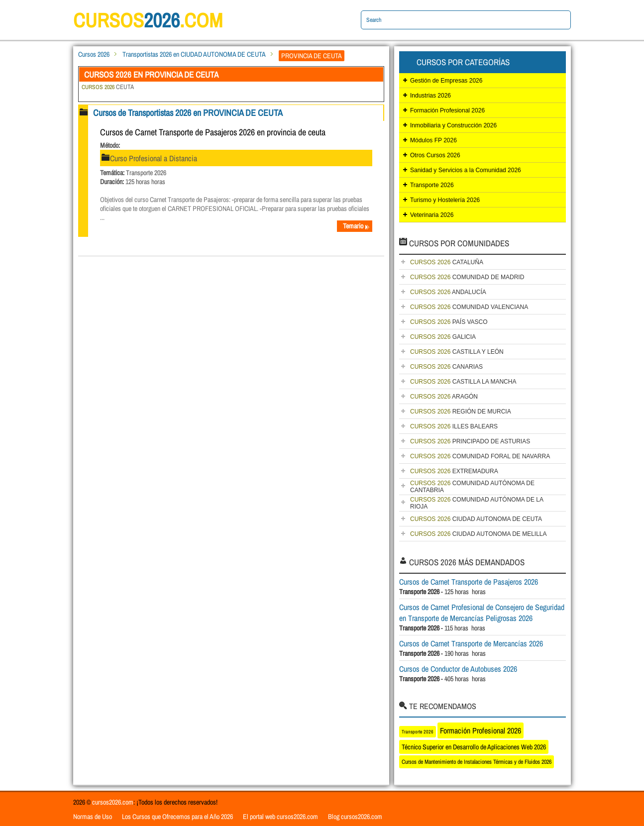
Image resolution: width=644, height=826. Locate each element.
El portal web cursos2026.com (280, 817)
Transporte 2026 (432, 185)
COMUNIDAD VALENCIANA (469, 307)
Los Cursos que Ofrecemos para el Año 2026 (177, 817)
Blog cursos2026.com (355, 817)
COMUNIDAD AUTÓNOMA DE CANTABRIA (472, 487)
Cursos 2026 (94, 54)
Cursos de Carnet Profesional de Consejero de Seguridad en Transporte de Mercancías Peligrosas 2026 (482, 613)
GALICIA (443, 337)
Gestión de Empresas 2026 (446, 81)
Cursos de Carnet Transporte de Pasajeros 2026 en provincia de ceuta (213, 132)
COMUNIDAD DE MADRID (467, 277)
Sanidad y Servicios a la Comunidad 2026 (466, 170)
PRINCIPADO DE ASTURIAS (470, 441)
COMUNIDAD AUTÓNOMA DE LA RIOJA (477, 503)
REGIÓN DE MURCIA (461, 412)
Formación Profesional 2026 (447, 110)
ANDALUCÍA (448, 292)
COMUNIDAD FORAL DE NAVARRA (480, 456)
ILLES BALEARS (454, 426)
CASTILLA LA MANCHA (463, 382)
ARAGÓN (444, 397)
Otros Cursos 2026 (435, 155)
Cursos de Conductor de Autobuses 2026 (458, 669)
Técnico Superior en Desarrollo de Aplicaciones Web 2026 (474, 747)
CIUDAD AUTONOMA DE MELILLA (479, 534)
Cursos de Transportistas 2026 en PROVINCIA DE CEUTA (188, 113)
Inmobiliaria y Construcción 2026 (453, 125)
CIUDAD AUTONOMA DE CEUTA (476, 519)
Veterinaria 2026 (432, 215)
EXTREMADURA (454, 471)
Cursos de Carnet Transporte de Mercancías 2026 (471, 643)
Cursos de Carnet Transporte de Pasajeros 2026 (469, 582)
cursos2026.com (113, 802)
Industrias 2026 (430, 96)
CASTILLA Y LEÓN (457, 352)
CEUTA (108, 87)
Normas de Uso (93, 817)
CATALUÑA (447, 262)
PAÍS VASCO (449, 322)
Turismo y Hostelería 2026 (445, 200)
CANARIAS (446, 367)
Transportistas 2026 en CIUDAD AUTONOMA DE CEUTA (194, 54)
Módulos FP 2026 (433, 140)
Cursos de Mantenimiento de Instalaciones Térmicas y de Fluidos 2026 (477, 762)
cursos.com (148, 20)
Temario (356, 226)
